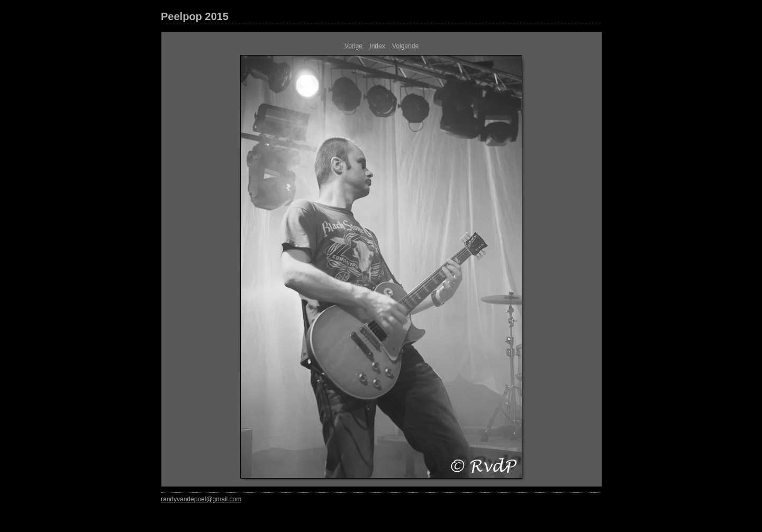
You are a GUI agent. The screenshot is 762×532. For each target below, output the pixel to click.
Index (377, 46)
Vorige (353, 46)
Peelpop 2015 (195, 16)
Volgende (405, 46)
